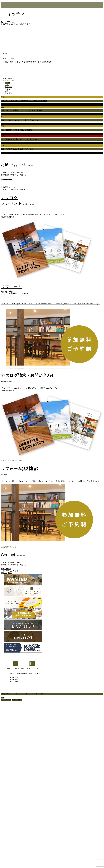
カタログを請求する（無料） (12, 460)
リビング (8, 89)
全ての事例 (8, 79)
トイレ (7, 85)
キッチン (8, 83)
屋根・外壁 (8, 93)
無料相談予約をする (9, 547)
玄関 (7, 91)
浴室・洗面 (8, 87)
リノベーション (10, 81)
